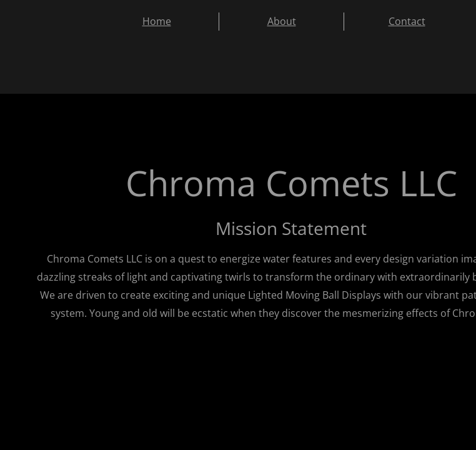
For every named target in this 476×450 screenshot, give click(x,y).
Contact (407, 21)
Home (157, 21)
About (282, 21)
